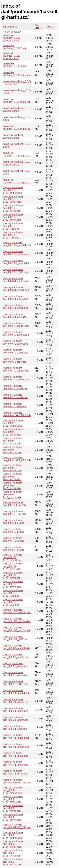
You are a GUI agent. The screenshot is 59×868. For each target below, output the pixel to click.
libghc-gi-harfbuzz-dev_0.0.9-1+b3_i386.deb (17, 459)
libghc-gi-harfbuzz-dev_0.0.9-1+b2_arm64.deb (13, 432)
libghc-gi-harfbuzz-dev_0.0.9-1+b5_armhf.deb (13, 495)
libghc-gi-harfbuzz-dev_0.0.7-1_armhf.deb (15, 396)
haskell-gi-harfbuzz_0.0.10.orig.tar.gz (17, 74)
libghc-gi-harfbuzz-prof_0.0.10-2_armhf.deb (16, 629)
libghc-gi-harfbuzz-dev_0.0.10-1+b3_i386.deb (13, 235)
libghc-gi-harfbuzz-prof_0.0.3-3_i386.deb (15, 683)
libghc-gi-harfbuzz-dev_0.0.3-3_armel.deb (15, 298)
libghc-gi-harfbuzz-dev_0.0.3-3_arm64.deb (16, 289)
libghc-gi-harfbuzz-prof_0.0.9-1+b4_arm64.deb (13, 844)
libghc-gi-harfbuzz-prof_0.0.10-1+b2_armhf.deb (13, 584)
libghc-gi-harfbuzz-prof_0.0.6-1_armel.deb (16, 710)
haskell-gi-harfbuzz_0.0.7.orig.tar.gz (17, 154)
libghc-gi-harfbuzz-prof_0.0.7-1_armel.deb (16, 754)
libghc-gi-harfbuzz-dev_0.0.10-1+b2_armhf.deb (13, 217)
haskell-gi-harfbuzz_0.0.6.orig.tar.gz (17, 127)
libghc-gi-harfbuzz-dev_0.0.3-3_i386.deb (15, 316)
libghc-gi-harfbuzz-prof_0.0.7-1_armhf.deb (16, 763)
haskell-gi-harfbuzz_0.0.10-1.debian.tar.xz (12, 38)
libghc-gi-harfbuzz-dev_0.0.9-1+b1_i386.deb (17, 414)
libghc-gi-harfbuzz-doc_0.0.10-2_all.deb (14, 513)
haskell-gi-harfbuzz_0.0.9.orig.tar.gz (17, 181)
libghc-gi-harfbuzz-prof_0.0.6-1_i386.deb (15, 727)
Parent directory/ (12, 32)
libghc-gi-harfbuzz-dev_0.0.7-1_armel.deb (15, 387)
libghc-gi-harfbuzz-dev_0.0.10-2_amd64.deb (17, 244)
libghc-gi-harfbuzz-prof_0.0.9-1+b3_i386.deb (17, 826)
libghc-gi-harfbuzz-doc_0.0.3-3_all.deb (14, 522)
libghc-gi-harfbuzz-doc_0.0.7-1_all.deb (14, 539)
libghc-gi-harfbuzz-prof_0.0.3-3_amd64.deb (16, 647)
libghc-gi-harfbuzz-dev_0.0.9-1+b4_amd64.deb (13, 468)
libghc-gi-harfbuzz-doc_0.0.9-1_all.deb (14, 548)
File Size (37, 27)
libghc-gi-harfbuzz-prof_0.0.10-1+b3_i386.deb (13, 602)
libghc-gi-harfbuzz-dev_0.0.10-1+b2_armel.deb (13, 208)
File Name (9, 27)
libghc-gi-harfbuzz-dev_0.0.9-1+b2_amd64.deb (13, 423)
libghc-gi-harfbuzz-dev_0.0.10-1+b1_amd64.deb (13, 190)
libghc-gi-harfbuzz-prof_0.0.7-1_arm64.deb (16, 746)
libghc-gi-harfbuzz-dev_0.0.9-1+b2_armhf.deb (13, 450)
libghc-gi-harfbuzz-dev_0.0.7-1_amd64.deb (16, 369)
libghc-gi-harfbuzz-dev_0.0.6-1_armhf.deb (15, 351)
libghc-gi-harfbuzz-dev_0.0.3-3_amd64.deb (16, 280)
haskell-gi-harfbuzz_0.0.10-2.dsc (15, 65)
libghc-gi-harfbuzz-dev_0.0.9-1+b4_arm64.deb (13, 477)
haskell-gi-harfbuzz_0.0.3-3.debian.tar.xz (17, 83)
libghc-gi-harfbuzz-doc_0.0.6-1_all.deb (14, 530)
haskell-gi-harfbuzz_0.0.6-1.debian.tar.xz (17, 109)
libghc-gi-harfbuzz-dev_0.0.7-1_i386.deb (15, 405)
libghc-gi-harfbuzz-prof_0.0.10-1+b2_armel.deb (13, 575)
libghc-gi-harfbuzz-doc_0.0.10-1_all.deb (14, 504)
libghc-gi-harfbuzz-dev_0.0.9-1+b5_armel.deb (13, 486)
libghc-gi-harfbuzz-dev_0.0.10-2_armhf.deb (16, 262)
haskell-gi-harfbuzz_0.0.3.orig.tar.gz (17, 101)
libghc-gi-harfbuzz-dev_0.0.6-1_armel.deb (15, 342)
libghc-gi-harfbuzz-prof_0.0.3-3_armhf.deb (16, 674)
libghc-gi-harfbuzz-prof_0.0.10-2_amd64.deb (17, 611)
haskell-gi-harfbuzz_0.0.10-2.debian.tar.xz (12, 56)
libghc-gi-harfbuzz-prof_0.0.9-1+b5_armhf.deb (13, 862)
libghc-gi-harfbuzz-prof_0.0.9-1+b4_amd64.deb (13, 835)
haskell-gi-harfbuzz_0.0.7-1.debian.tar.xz (17, 136)
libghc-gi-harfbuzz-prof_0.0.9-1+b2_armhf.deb (13, 817)
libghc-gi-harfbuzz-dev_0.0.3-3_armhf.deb (15, 307)
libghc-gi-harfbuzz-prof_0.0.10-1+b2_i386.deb (13, 593)
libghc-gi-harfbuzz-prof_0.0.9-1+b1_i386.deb (17, 781)
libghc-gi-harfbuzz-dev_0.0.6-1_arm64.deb (16, 333)
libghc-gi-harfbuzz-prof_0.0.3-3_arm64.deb (16, 656)
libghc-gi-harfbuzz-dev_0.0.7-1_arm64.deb (16, 378)
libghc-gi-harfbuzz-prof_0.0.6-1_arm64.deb (16, 701)
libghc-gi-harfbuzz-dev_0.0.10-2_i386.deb (15, 271)
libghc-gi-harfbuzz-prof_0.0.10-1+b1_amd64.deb (13, 557)
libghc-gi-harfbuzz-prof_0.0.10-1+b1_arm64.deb (13, 566)
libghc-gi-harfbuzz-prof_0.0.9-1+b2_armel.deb (13, 808)
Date (48, 27)
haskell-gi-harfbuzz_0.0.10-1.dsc (15, 47)
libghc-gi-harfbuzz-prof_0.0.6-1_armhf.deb (16, 719)
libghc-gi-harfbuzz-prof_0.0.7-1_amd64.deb (16, 736)
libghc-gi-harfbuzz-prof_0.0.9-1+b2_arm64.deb (13, 799)
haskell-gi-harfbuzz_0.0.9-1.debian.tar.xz (17, 163)
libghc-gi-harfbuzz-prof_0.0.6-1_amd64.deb (16, 692)
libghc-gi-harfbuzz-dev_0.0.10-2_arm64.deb (17, 253)
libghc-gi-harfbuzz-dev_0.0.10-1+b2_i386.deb (13, 226)
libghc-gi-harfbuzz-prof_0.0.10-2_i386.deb (15, 638)
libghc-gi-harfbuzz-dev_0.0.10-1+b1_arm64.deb (13, 199)
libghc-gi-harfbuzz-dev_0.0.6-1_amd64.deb (16, 325)
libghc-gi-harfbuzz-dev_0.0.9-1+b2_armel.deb (13, 441)
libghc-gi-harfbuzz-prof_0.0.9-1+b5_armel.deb (13, 853)
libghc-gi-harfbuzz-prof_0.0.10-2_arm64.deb (17, 620)
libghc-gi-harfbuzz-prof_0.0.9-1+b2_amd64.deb (13, 790)
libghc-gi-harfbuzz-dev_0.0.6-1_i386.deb (15, 360)
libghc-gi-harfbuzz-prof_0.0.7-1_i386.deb (15, 772)
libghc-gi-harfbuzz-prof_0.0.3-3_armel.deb (16, 665)
